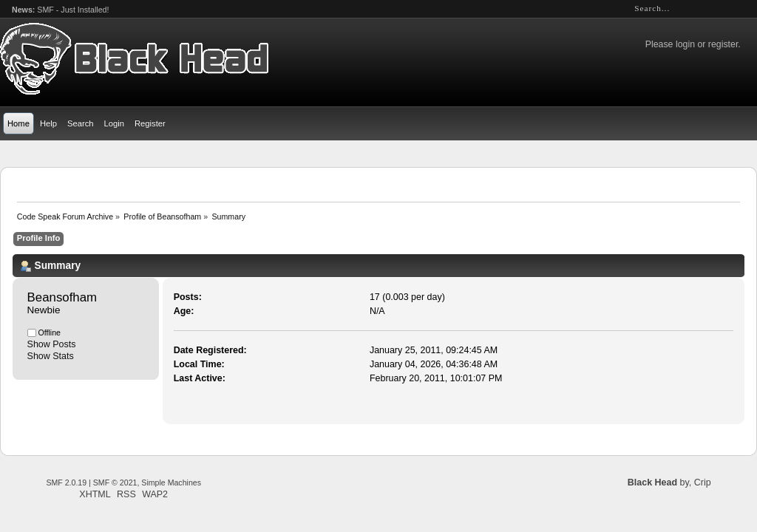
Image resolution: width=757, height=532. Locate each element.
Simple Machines (171, 482)
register (723, 44)
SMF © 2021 (115, 482)
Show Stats (51, 356)
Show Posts (52, 344)
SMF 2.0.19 (66, 482)
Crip (703, 482)
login (685, 44)
